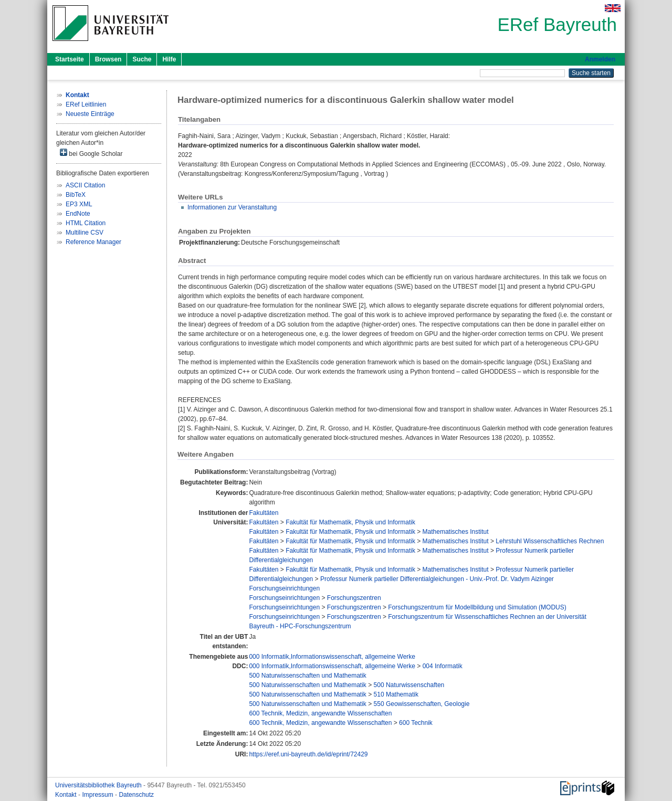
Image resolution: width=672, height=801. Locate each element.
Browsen (108, 59)
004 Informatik (443, 666)
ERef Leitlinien (86, 104)
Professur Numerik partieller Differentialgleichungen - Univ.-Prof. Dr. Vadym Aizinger (437, 579)
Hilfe (169, 59)
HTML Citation (86, 223)
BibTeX (76, 195)
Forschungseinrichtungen (284, 588)
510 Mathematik (396, 694)
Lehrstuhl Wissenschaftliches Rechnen (550, 541)
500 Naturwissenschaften (409, 685)
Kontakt (67, 795)
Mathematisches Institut (456, 532)
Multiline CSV (85, 233)
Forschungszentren (354, 598)
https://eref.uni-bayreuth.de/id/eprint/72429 (308, 754)
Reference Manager (93, 242)
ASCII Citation (85, 185)
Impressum (98, 795)
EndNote (78, 214)
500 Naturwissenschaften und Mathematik (307, 676)
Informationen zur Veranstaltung (232, 207)
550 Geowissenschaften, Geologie (422, 704)
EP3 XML (79, 204)
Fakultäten (264, 513)
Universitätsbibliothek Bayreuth (99, 785)
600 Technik (416, 723)
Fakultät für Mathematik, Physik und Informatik (350, 522)
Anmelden (600, 59)
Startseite (70, 59)
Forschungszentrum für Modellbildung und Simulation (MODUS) (477, 607)
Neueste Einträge (90, 114)
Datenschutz (136, 795)
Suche (142, 59)
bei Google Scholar (91, 153)
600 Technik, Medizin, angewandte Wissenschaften (320, 713)
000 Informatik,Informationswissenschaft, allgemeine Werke (332, 657)
